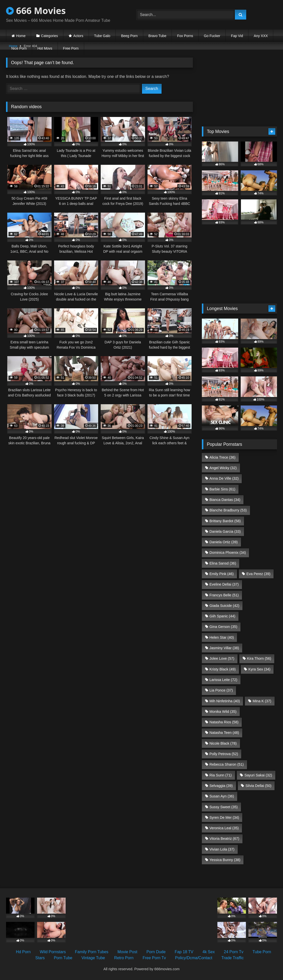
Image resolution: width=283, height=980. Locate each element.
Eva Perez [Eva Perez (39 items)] (258, 574)
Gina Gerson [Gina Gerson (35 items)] (223, 627)
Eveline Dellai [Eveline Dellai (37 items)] (224, 584)
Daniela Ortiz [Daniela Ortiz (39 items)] (224, 542)
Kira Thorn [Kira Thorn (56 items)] (259, 658)
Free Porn (71, 48)
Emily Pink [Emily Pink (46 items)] (222, 574)
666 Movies (36, 11)
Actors (78, 36)
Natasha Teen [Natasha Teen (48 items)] (224, 733)
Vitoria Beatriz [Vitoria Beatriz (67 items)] (224, 838)
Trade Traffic (233, 958)
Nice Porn (19, 48)
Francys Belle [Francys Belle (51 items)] (224, 595)
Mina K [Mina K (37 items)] (262, 701)
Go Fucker (212, 36)
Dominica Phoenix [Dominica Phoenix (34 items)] (228, 552)
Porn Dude (156, 952)
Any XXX (261, 36)
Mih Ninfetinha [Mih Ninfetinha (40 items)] (225, 701)
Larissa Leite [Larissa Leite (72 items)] (223, 680)
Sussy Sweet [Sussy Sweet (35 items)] (224, 807)
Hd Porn (23, 952)
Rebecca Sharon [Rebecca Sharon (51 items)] (227, 764)
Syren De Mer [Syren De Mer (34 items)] (224, 817)
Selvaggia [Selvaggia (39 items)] (221, 786)
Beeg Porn (129, 36)
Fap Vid (237, 36)
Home (21, 36)
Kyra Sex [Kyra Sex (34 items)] (259, 669)
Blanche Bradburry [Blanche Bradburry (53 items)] (228, 510)
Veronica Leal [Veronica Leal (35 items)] (224, 828)
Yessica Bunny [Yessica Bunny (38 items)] (225, 860)
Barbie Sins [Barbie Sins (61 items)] (222, 489)
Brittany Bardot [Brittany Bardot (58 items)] (225, 521)
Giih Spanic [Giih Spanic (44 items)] (222, 616)
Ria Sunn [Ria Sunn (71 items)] (221, 775)
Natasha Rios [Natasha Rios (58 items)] (224, 722)
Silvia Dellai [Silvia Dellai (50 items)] (258, 786)
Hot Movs (45, 48)
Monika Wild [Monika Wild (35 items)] (223, 712)
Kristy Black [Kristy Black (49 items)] (223, 669)
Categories (50, 36)
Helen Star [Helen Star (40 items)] (222, 637)
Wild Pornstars (53, 952)
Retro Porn (124, 958)
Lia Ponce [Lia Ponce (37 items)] (221, 690)
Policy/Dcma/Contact (194, 958)
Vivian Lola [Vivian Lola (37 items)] (222, 849)
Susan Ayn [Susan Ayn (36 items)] (222, 796)
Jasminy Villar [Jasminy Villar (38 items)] (224, 648)
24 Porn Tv (234, 952)
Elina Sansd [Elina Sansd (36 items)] (223, 563)
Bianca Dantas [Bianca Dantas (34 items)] (225, 500)
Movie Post (127, 952)
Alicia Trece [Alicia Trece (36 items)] (222, 457)
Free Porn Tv (154, 958)
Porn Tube (63, 958)
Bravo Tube (158, 36)
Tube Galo (102, 36)
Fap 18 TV (184, 952)
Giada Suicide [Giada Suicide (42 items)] (224, 606)
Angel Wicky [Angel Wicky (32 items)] (223, 468)
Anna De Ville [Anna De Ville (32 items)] (224, 478)
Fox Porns (185, 36)
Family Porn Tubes (92, 952)
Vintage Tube (93, 958)
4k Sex (208, 952)
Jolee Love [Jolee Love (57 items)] (222, 658)
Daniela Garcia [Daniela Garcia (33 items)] (225, 531)
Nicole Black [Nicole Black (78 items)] (223, 743)
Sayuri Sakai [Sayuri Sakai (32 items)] (258, 775)
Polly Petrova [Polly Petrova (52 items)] (224, 754)
